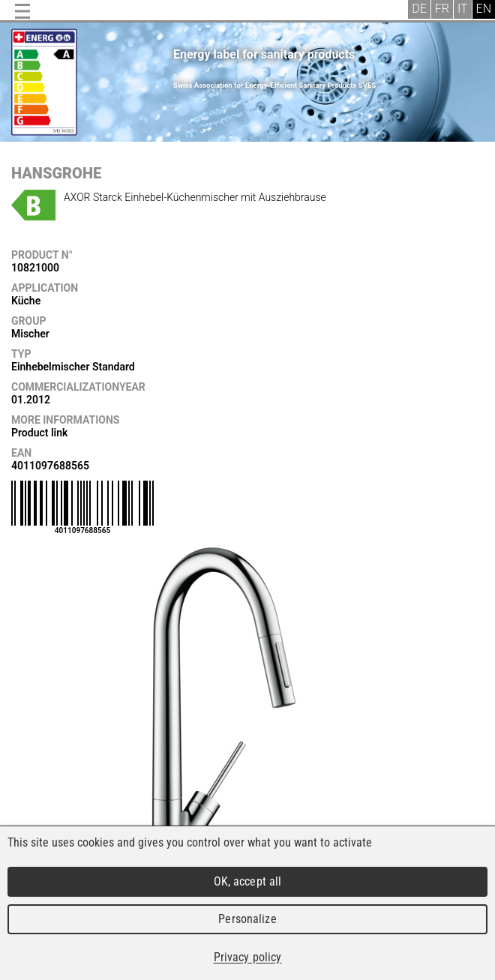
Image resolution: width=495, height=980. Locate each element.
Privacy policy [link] (248, 957)
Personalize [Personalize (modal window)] (247, 919)
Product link (39, 433)
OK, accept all (248, 881)
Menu (22, 11)
